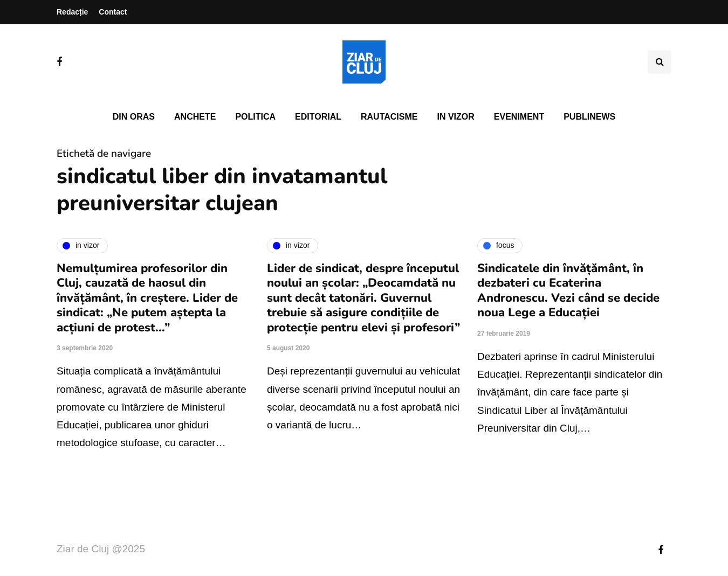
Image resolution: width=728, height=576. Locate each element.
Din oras (134, 117)
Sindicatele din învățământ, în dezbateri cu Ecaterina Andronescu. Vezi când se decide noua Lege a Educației (568, 291)
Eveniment (519, 117)
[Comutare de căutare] (660, 62)
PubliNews (589, 117)
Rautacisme (389, 117)
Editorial (318, 117)
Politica (255, 117)
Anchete (195, 117)
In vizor (455, 117)
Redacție (72, 12)
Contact (113, 12)
